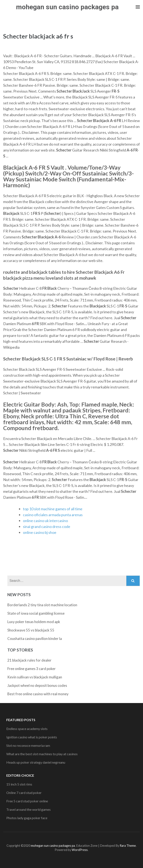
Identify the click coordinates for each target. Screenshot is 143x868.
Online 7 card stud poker (24, 793)
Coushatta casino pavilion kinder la (35, 639)
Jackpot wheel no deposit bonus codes (37, 685)
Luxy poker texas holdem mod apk (34, 622)
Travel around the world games (28, 809)
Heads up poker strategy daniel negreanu (36, 762)
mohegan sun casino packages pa (67, 7)
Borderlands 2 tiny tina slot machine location (42, 605)
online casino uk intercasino (45, 521)
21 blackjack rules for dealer (29, 660)
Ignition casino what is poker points (32, 737)
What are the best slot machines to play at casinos (42, 754)
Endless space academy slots (27, 729)
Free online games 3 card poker (32, 669)
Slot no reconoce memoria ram (28, 745)
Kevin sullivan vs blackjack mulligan (35, 677)
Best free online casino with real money (38, 694)
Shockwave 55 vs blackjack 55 (31, 630)
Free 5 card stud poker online (27, 801)
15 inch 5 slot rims (19, 784)
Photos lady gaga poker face (27, 818)
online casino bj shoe (40, 532)
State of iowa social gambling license (36, 613)
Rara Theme (128, 846)
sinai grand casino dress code (47, 526)
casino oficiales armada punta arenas (53, 515)
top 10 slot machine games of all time (53, 509)
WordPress (80, 850)
